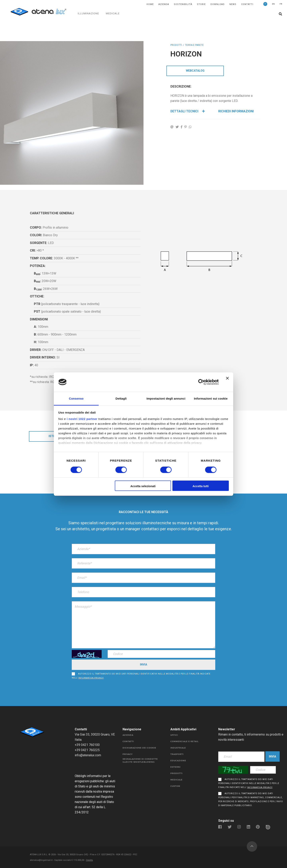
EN (273, 4)
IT (265, 4)
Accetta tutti (201, 486)
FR (281, 4)
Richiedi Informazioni (236, 111)
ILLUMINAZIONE (88, 13)
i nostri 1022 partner (82, 419)
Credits (90, 860)
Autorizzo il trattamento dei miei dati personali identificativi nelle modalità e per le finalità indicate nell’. (141, 676)
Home (150, 4)
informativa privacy (91, 678)
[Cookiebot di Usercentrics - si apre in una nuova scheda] (201, 382)
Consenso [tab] (76, 398)
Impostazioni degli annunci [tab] (166, 398)
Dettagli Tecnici (188, 111)
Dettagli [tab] (121, 398)
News (233, 4)
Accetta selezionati (143, 486)
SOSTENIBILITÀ (183, 4)
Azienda (164, 4)
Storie (201, 4)
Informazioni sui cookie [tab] (211, 398)
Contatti (247, 4)
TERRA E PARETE (194, 45)
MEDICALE (113, 13)
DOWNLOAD (218, 4)
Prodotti (176, 45)
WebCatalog (195, 71)
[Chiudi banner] (227, 382)
